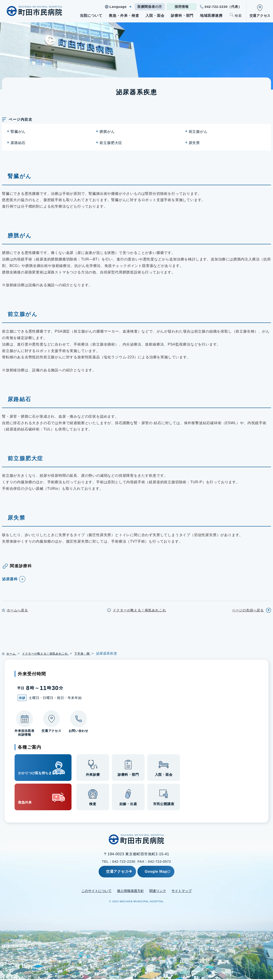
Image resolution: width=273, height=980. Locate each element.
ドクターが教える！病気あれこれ (139, 610)
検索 (238, 16)
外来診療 (93, 776)
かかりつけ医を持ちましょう (35, 768)
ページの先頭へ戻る (248, 610)
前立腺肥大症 (111, 143)
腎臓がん (18, 132)
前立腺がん (198, 132)
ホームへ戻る (17, 610)
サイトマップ (182, 892)
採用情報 (182, 7)
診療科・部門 (182, 16)
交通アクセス (260, 16)
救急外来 (29, 798)
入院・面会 (155, 16)
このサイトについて (96, 892)
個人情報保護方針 (130, 892)
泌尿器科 (11, 579)
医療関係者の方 (150, 7)
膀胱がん (107, 132)
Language (118, 7)
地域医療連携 (211, 16)
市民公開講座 (164, 805)
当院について (91, 16)
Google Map (167, 872)
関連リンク (158, 892)
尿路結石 (18, 143)
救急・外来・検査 (124, 16)
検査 (93, 805)
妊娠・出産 (128, 805)
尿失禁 (194, 143)
